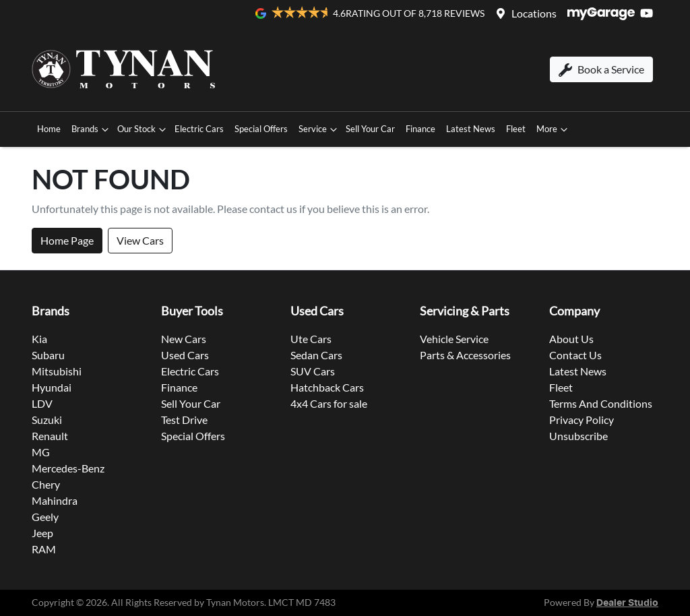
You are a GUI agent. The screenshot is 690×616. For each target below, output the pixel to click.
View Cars (140, 240)
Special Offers (261, 129)
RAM (44, 549)
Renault (50, 436)
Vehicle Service (454, 339)
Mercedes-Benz (68, 468)
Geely (45, 517)
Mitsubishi (57, 371)
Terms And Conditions (601, 403)
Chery (46, 484)
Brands (92, 129)
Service (319, 129)
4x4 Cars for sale (329, 403)
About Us (571, 339)
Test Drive (184, 420)
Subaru (48, 355)
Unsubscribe (578, 436)
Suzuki (47, 420)
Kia (39, 339)
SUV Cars (313, 371)
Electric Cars (199, 129)
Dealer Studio (627, 603)
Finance (420, 129)
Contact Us (575, 355)
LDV (42, 403)
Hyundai (52, 387)
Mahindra (55, 500)
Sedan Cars (316, 355)
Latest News (471, 129)
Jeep (42, 533)
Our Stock (143, 129)
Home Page (67, 240)
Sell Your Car (370, 129)
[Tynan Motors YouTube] (649, 13)
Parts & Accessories (465, 355)
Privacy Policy (582, 420)
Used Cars (185, 355)
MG (41, 452)
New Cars (184, 339)
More (554, 129)
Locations (534, 13)
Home (49, 129)
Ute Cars (311, 339)
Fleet (516, 129)
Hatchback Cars (327, 387)
